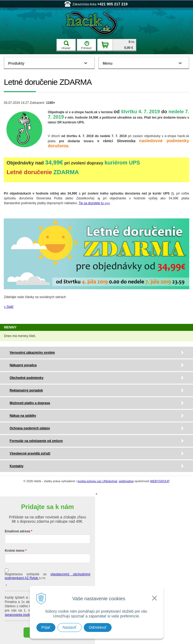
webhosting (126, 481)
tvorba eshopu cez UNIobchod (97, 481)
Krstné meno (15, 551)
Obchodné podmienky (27, 378)
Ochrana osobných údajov (30, 428)
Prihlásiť (86, 45)
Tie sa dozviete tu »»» (94, 203)
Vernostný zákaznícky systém (32, 353)
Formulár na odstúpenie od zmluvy (36, 441)
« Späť (9, 307)
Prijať (46, 627)
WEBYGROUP (160, 481)
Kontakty (16, 466)
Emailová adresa (18, 531)
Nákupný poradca (23, 365)
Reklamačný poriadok (26, 390)
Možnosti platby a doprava (30, 403)
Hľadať (66, 45)
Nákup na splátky (23, 416)
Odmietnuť (98, 627)
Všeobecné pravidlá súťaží (30, 453)
